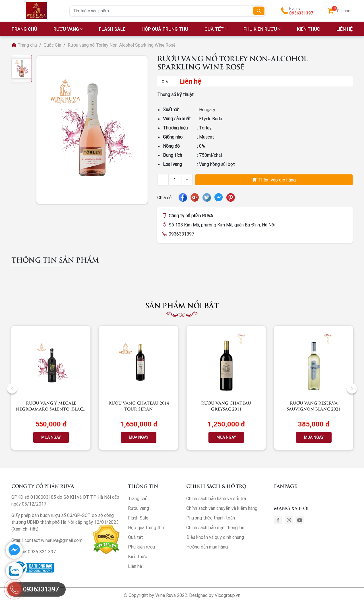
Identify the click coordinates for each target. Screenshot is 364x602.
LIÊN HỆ (345, 29)
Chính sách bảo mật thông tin (215, 527)
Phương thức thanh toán (211, 518)
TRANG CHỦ (24, 29)
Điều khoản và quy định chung (215, 537)
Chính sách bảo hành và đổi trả (216, 498)
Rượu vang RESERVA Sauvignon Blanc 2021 (314, 406)
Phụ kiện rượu (260, 29)
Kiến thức (309, 29)
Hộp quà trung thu (165, 29)
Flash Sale (112, 29)
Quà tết (214, 29)
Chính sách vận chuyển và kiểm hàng (222, 508)
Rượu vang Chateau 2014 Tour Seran (139, 406)
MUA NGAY (51, 437)
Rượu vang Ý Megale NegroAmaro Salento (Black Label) (51, 409)
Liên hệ (135, 566)
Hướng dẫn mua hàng (207, 547)
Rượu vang (66, 29)
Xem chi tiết (25, 529)
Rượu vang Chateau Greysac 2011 (226, 406)
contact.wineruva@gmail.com (53, 540)
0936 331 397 (42, 552)
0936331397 (301, 13)
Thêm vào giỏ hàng (274, 180)
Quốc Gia (52, 45)
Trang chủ (24, 45)
